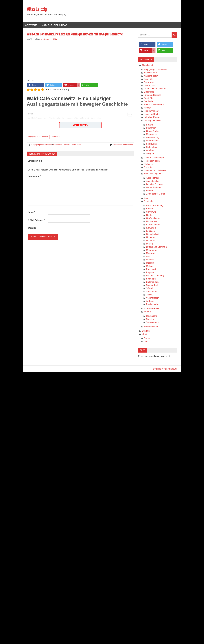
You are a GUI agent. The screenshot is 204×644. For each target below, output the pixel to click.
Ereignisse (149, 92)
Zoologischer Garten (156, 194)
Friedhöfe (149, 98)
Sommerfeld (152, 285)
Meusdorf (151, 253)
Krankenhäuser (151, 111)
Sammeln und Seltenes (155, 171)
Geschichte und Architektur (42, 121)
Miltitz (149, 257)
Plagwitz (150, 273)
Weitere (150, 191)
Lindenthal (151, 241)
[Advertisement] (81, 59)
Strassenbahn (153, 322)
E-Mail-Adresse (36, 220)
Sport (147, 198)
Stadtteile (148, 201)
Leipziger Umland (152, 121)
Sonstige (150, 319)
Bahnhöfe (149, 79)
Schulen (146, 331)
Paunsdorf (151, 269)
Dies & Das (149, 86)
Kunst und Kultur (152, 114)
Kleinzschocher (153, 225)
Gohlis (149, 215)
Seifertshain (152, 147)
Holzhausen (152, 222)
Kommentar (34, 176)
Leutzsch (150, 231)
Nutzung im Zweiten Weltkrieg (43, 124)
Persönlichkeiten (152, 161)
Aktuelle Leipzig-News (55, 25)
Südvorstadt (152, 292)
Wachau (150, 150)
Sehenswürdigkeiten (154, 174)
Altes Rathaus (153, 178)
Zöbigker (150, 154)
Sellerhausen (152, 282)
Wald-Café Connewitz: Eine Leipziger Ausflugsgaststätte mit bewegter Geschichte (65, 118)
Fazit (33, 133)
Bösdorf (150, 209)
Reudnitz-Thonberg (155, 276)
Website (32, 228)
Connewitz (58, 145)
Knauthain (151, 228)
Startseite (31, 25)
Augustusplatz (153, 181)
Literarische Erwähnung (41, 130)
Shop (144, 334)
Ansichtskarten (151, 76)
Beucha (150, 125)
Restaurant (56, 137)
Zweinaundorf (153, 304)
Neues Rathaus (153, 188)
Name (31, 212)
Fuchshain (151, 128)
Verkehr (148, 312)
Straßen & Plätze (152, 309)
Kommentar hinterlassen (123, 145)
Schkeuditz (151, 144)
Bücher (147, 338)
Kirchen (148, 108)
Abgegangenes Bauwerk (38, 137)
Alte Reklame (150, 73)
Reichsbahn (152, 316)
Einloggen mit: (35, 161)
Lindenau (151, 237)
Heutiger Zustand (38, 127)
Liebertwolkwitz (153, 234)
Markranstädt (152, 141)
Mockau (150, 260)
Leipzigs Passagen (155, 184)
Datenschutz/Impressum (165, 369)
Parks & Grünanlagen (154, 158)
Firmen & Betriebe (153, 95)
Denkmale (149, 82)
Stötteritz (150, 288)
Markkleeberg (153, 138)
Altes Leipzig (37, 9)
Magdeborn (152, 134)
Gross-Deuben (153, 131)
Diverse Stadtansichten (155, 89)
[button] (36, 85)
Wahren (150, 301)
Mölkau (150, 266)
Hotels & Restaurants (72, 145)
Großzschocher (153, 218)
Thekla (149, 295)
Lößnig (149, 244)
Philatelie (148, 164)
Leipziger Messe (152, 117)
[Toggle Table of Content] (129, 115)
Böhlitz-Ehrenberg (155, 206)
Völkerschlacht (151, 327)
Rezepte (148, 167)
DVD (146, 342)
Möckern (150, 263)
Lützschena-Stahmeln (156, 247)
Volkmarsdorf (152, 298)
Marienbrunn (152, 250)
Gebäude (148, 102)
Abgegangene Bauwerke (41, 145)
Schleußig (151, 279)
